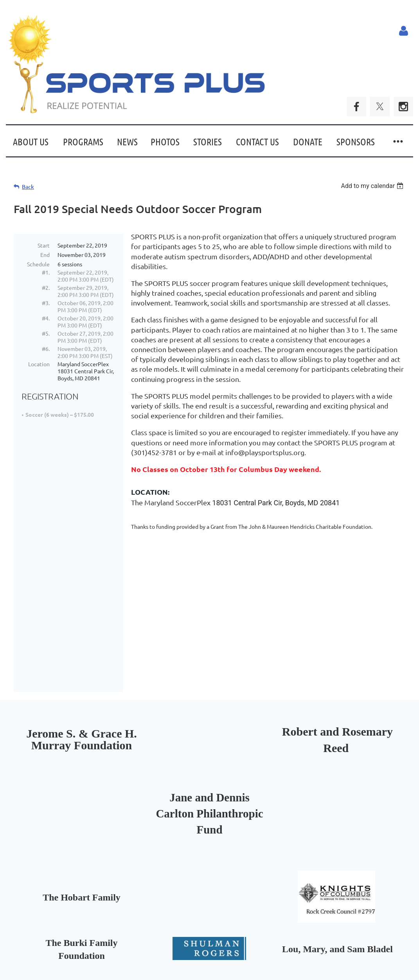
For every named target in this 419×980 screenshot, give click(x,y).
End (45, 255)
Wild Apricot (320, 959)
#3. (46, 303)
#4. (46, 318)
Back (28, 187)
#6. (46, 349)
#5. (46, 333)
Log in (403, 31)
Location (39, 364)
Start (44, 245)
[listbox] (373, 186)
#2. (46, 287)
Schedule (38, 264)
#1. (46, 272)
